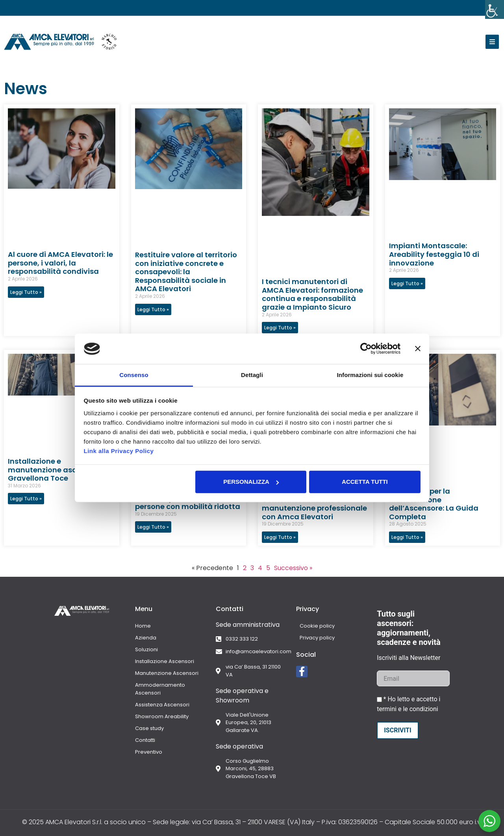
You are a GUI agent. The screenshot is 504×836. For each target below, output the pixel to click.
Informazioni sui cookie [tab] (370, 375)
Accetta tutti (365, 482)
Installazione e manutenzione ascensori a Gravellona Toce (57, 470)
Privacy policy (314, 638)
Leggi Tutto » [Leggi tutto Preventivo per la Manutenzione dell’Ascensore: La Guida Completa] (407, 537)
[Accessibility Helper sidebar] (495, 9)
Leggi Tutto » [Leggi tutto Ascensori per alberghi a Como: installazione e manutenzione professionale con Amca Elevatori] (280, 537)
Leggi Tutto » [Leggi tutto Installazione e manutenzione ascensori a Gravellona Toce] (26, 499)
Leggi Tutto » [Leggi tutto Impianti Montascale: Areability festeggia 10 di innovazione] (407, 283)
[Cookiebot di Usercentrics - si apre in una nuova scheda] (366, 349)
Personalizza (251, 482)
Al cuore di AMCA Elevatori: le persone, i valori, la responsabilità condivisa (60, 263)
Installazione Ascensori (165, 661)
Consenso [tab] (134, 375)
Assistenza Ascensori (162, 705)
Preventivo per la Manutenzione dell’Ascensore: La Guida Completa (434, 504)
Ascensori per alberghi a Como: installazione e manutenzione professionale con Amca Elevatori (314, 504)
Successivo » (293, 568)
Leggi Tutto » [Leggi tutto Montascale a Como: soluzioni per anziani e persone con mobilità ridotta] (153, 527)
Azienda (146, 638)
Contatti (145, 740)
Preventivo (149, 752)
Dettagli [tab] (252, 375)
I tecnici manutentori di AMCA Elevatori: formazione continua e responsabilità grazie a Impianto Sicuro (312, 294)
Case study (149, 728)
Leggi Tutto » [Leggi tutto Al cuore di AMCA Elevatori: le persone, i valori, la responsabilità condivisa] (26, 292)
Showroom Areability (162, 716)
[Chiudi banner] (418, 349)
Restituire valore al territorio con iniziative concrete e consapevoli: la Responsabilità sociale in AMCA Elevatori (186, 272)
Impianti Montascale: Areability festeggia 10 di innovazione (434, 254)
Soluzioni (146, 649)
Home (143, 626)
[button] (492, 42)
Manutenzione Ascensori (167, 673)
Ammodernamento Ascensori (160, 689)
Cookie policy (314, 626)
